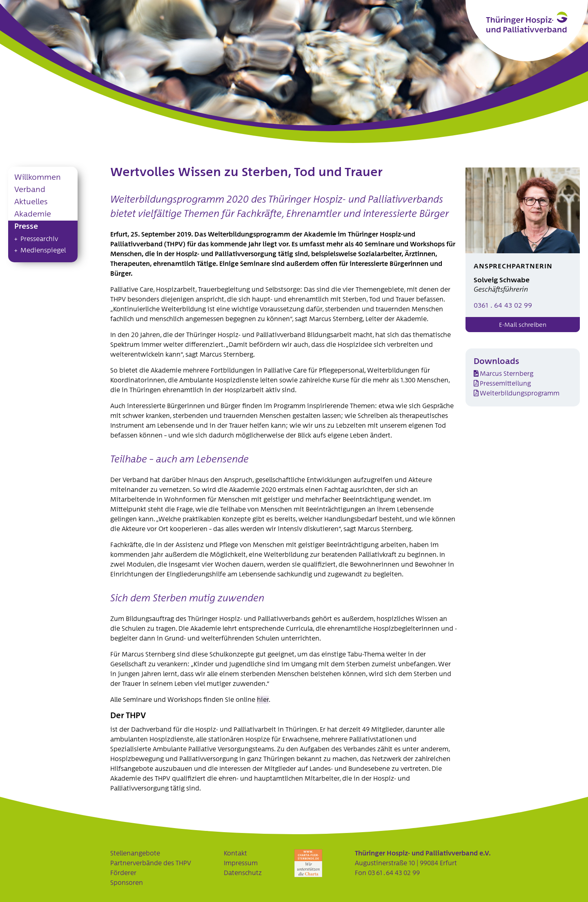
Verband (30, 190)
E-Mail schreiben (523, 325)
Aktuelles (31, 202)
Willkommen (38, 177)
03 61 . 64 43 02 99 (394, 873)
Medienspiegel (43, 250)
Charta (308, 863)
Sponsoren (127, 883)
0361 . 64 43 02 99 (503, 306)
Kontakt (235, 853)
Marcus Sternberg (507, 374)
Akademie (33, 214)
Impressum (241, 863)
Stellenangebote (135, 853)
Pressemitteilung (505, 384)
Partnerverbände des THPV (151, 863)
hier (263, 700)
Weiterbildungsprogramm (520, 393)
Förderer (123, 873)
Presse (26, 227)
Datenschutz (243, 873)
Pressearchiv (39, 239)
